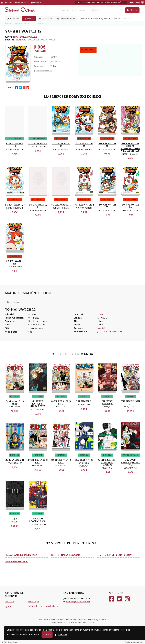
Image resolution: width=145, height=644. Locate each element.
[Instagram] (127, 599)
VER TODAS (128, 19)
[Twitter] (119, 599)
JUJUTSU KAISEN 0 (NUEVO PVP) (130, 462)
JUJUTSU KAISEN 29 (107, 402)
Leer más (63, 634)
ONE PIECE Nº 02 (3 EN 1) (61, 402)
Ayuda (8, 606)
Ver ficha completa (43, 71)
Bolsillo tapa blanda (38, 321)
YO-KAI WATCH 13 (107, 145)
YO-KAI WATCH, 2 (38, 206)
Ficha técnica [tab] (13, 302)
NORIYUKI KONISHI (25, 37)
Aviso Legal (33, 602)
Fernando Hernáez (137, 642)
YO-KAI (53, 66)
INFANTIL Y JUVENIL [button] (101, 19)
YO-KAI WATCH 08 (61, 145)
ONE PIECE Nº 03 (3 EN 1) (38, 461)
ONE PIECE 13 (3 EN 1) (130, 402)
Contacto (9, 602)
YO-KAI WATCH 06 (130, 206)
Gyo (15, 519)
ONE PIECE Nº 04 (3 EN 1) (61, 461)
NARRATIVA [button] (86, 19)
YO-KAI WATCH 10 (15, 145)
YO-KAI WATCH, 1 (61, 205)
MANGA (21, 40)
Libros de (21, 555)
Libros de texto (66, 19)
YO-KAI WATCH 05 (15, 262)
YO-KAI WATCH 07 (107, 206)
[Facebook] (111, 599)
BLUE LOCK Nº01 (84, 460)
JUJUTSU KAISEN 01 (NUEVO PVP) (38, 404)
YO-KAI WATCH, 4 (84, 205)
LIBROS (29, 19)
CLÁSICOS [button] (116, 19)
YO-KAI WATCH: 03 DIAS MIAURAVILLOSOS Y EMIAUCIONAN (131, 147)
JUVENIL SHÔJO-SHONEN (42, 40)
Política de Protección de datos (43, 606)
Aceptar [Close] (47, 635)
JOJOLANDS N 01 (15, 460)
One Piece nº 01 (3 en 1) (15, 402)
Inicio (8, 23)
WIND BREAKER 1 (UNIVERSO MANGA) (107, 462)
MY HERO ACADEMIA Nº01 (38, 520)
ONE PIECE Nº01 (84, 401)
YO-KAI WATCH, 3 (15, 205)
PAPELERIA (13, 19)
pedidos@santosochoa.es (115, 2)
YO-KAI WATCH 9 (38, 144)
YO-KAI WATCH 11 (84, 145)
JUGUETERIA (46, 19)
